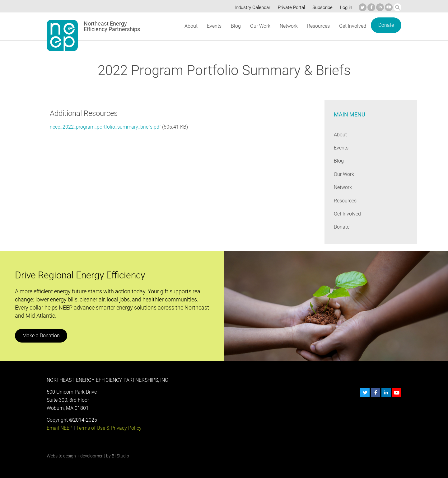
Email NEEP (59, 428)
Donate (386, 25)
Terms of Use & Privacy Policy (108, 428)
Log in (345, 7)
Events (214, 26)
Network (288, 26)
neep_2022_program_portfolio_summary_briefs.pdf (105, 127)
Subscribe (322, 7)
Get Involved (353, 26)
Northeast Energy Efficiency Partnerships (112, 26)
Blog (235, 26)
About (191, 26)
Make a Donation (41, 336)
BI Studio (120, 456)
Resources (318, 26)
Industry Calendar (251, 7)
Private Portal (290, 7)
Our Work (260, 26)
